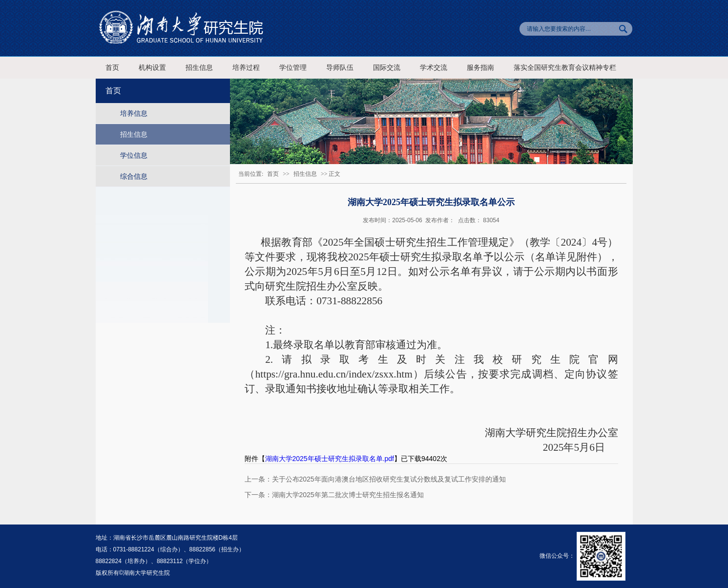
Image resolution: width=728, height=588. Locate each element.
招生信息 (199, 68)
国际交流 (387, 68)
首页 (112, 68)
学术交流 (434, 68)
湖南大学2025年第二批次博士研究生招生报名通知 (348, 495)
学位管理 (293, 68)
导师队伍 (340, 68)
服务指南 (480, 68)
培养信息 (134, 113)
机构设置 (152, 68)
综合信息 (134, 176)
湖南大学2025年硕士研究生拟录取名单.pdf (330, 459)
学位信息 (134, 155)
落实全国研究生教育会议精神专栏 (565, 68)
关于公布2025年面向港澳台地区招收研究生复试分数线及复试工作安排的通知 (389, 479)
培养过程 (246, 68)
